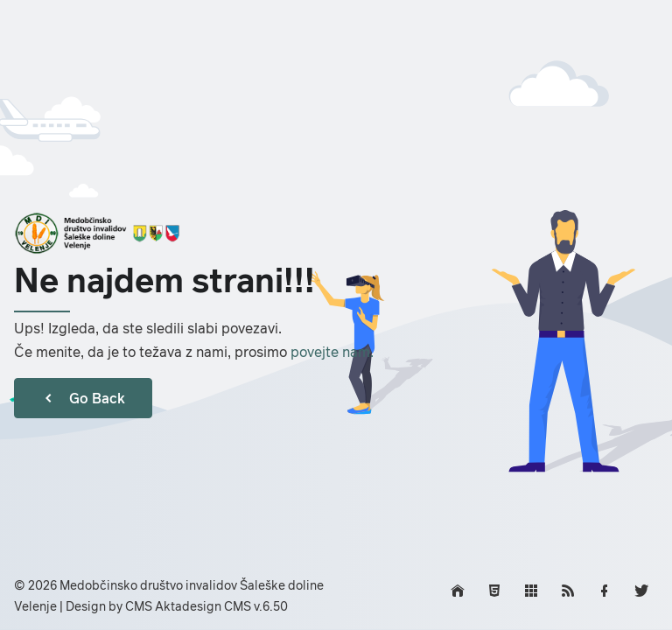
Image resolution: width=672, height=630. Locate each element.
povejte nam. (332, 352)
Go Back (83, 398)
